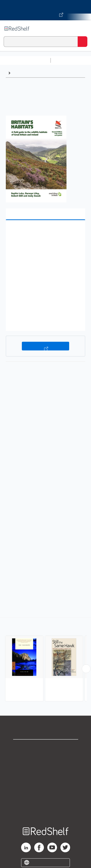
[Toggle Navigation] (83, 29)
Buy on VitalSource (45, 346)
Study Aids (66, 60)
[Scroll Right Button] (86, 669)
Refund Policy (46, 790)
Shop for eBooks (46, 747)
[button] (45, 231)
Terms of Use (45, 779)
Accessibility (46, 800)
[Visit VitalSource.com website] (45, 10)
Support (46, 758)
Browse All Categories (25, 60)
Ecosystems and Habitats (36, 73)
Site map (46, 811)
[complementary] (45, 660)
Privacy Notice (45, 768)
